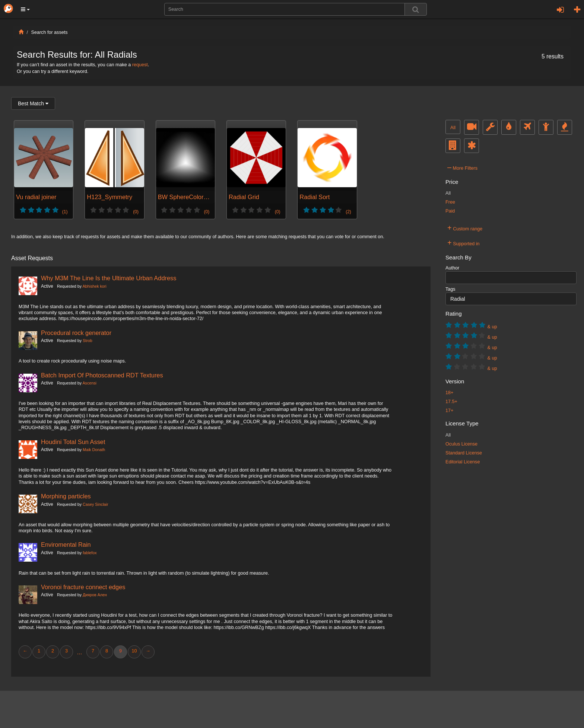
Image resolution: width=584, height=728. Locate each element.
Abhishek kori (94, 286)
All (453, 128)
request (140, 65)
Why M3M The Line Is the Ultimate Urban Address (109, 278)
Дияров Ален (95, 595)
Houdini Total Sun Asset (73, 442)
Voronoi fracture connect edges (83, 587)
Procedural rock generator (76, 333)
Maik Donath (94, 450)
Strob (88, 341)
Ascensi (89, 383)
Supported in (464, 243)
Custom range (465, 228)
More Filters (462, 167)
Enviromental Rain (66, 545)
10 (134, 651)
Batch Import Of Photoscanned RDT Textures (102, 375)
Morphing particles (66, 496)
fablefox (90, 553)
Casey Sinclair (95, 504)
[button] (25, 9)
